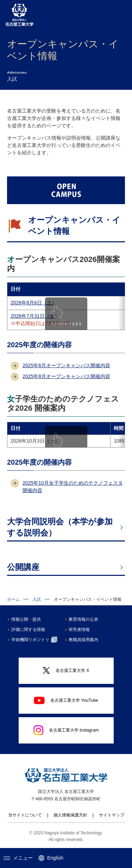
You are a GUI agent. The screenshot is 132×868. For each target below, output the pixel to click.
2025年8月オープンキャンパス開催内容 (66, 376)
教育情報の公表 (83, 619)
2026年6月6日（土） (34, 303)
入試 (37, 599)
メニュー (18, 858)
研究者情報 (79, 630)
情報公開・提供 (26, 619)
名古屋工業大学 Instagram (66, 730)
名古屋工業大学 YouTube (66, 700)
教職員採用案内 (83, 640)
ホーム (13, 599)
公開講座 (23, 567)
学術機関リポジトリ (34, 640)
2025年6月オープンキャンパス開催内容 (66, 365)
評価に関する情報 (28, 630)
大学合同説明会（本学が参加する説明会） (60, 527)
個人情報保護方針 (70, 815)
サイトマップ (112, 815)
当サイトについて (25, 815)
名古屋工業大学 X (66, 671)
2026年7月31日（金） (35, 316)
